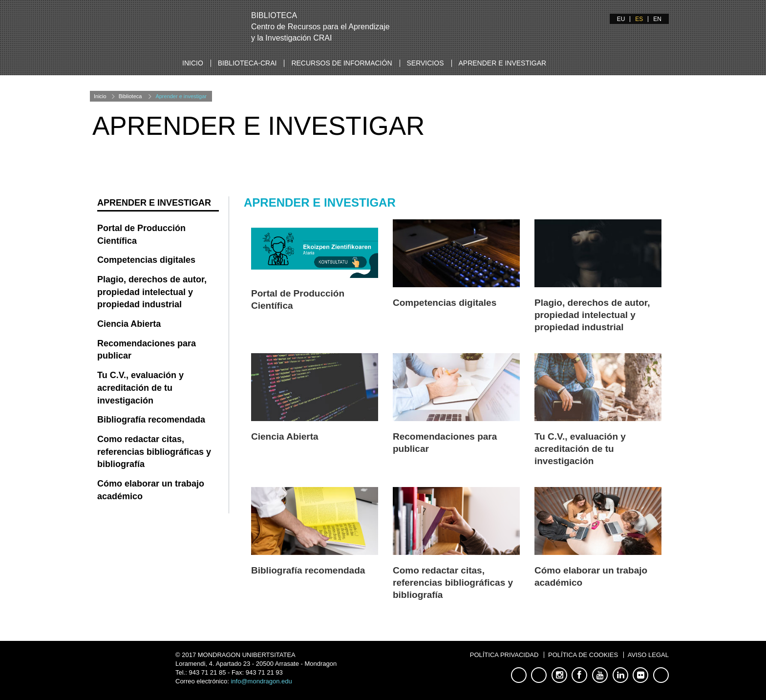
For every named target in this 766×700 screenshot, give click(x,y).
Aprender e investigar (503, 63)
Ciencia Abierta (285, 436)
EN (657, 19)
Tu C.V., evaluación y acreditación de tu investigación (580, 449)
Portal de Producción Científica (141, 234)
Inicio (193, 63)
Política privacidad (504, 655)
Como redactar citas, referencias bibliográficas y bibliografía (453, 583)
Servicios (426, 63)
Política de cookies (583, 655)
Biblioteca (130, 96)
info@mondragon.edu (261, 681)
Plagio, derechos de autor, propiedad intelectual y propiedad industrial (592, 315)
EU (621, 19)
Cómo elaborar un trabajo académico (151, 490)
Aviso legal (648, 655)
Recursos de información (341, 63)
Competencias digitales (445, 303)
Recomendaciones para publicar (147, 350)
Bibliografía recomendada (308, 570)
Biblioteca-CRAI (247, 63)
